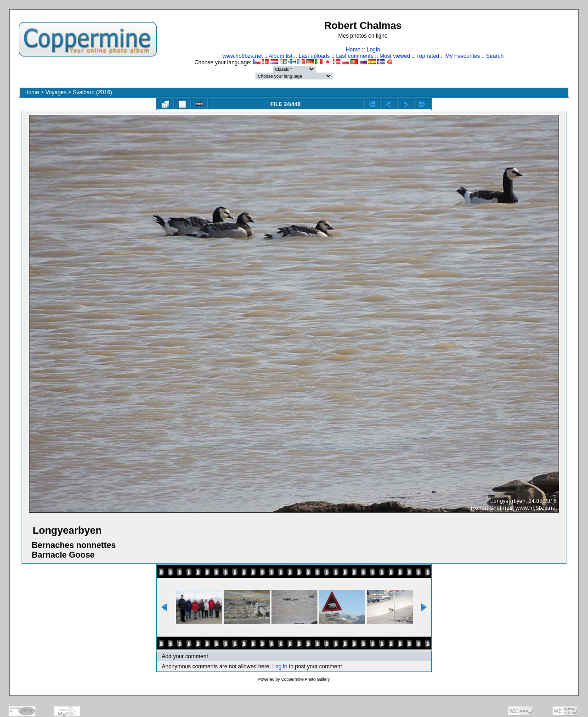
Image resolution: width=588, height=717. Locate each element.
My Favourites (462, 56)
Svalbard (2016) (92, 92)
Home (353, 50)
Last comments (354, 56)
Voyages (56, 92)
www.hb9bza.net (243, 56)
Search (495, 56)
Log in (280, 666)
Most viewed (395, 56)
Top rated (428, 56)
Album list (281, 56)
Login (373, 50)
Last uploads (314, 56)
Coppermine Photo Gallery (305, 679)
